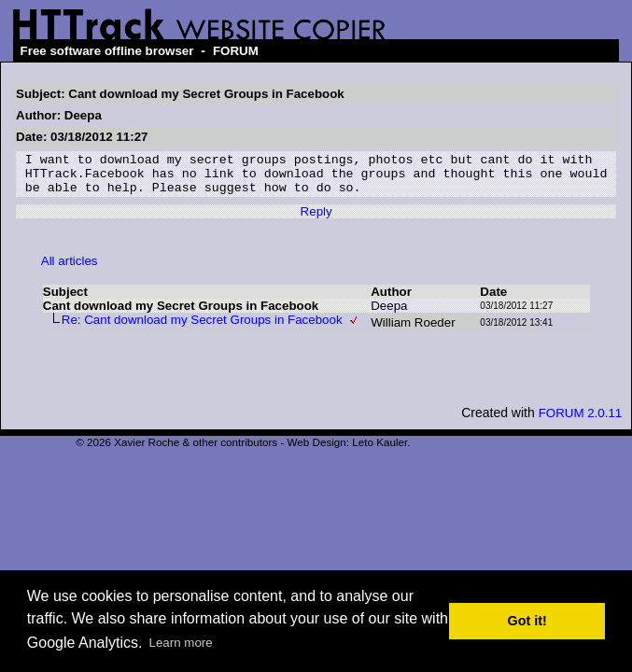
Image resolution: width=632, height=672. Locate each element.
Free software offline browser (107, 51)
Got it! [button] (527, 621)
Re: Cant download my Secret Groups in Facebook (202, 328)
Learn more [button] (181, 643)
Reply (316, 220)
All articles (70, 269)
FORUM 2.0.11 (581, 421)
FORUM (236, 51)
